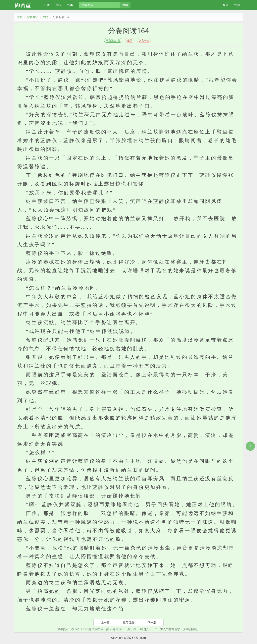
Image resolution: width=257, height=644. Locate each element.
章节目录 (128, 623)
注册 (237, 5)
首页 (20, 17)
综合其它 (33, 17)
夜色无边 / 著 (113, 41)
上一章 (105, 623)
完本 (70, 5)
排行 (58, 5)
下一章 (152, 623)
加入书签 (144, 41)
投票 (130, 41)
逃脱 (45, 17)
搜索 (125, 5)
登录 (225, 5)
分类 (47, 5)
